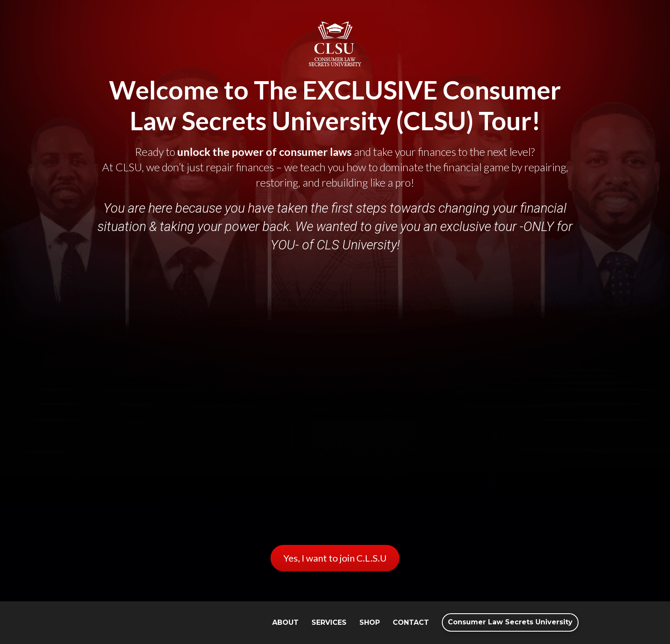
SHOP (370, 622)
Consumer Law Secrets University (510, 622)
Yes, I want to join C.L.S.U (335, 558)
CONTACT (411, 622)
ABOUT (285, 622)
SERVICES (329, 622)
